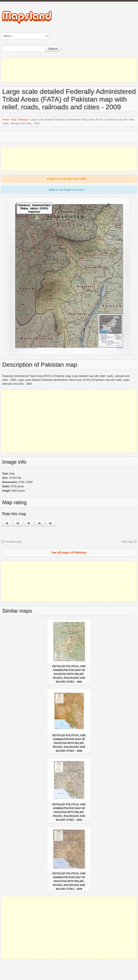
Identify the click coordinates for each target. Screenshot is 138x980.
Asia (13, 120)
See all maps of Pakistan (69, 553)
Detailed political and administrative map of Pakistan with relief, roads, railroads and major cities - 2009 (69, 881)
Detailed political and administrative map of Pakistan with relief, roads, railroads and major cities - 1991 (69, 674)
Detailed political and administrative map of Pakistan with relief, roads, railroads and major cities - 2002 (69, 812)
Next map (127, 542)
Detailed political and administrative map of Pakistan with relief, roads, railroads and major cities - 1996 (69, 743)
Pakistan (23, 120)
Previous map (13, 542)
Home (6, 120)
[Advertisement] (69, 70)
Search (53, 49)
